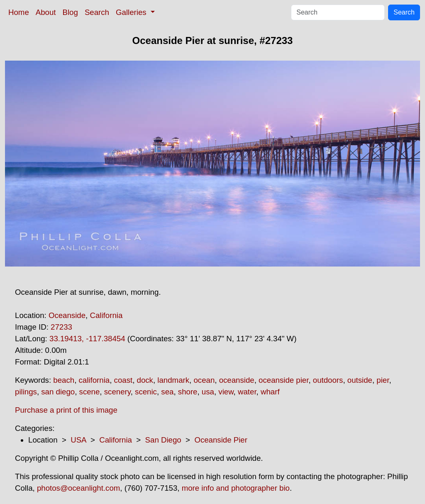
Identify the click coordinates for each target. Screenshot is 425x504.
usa (208, 392)
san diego (58, 392)
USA (78, 440)
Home (19, 12)
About (46, 12)
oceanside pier (283, 380)
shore (188, 392)
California (106, 315)
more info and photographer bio (236, 488)
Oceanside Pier (221, 440)
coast (123, 380)
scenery (117, 392)
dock (145, 380)
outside (360, 380)
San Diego (163, 440)
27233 (61, 327)
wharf (270, 392)
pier (383, 380)
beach (64, 380)
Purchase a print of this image (66, 410)
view (226, 392)
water (247, 392)
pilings (26, 392)
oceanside (237, 380)
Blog (70, 12)
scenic (146, 392)
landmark (173, 380)
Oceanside (67, 315)
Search (97, 12)
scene (90, 392)
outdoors (328, 380)
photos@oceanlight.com (78, 488)
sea (167, 392)
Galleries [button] (132, 12)
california (94, 380)
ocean (204, 380)
